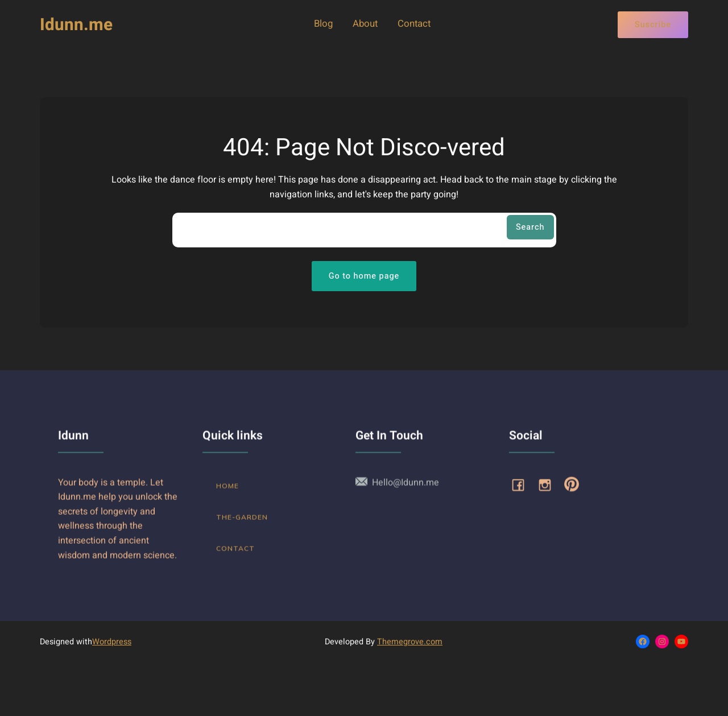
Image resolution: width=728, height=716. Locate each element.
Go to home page (364, 276)
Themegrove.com (410, 642)
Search (530, 227)
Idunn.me (76, 25)
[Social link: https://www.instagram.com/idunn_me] (549, 491)
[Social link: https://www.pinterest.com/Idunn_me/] (576, 491)
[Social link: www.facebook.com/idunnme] (522, 491)
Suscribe (653, 25)
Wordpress (112, 642)
